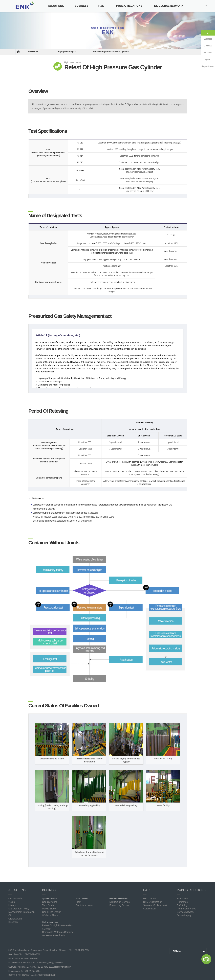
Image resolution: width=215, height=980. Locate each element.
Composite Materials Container (58, 932)
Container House (85, 905)
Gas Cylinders (50, 902)
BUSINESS (81, 6)
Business (208, 39)
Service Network (185, 912)
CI (10, 915)
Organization (15, 919)
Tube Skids (48, 905)
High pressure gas (67, 52)
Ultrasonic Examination (54, 935)
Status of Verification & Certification (155, 907)
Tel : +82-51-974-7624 (79, 950)
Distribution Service (120, 902)
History (12, 905)
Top (211, 973)
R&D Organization (153, 902)
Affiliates (177, 951)
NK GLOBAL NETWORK (169, 6)
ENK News (183, 899)
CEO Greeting (16, 899)
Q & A (208, 60)
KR (206, 6)
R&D (101, 6)
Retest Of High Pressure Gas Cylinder (111, 52)
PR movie (208, 53)
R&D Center (149, 899)
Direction (13, 922)
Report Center (208, 66)
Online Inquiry (184, 915)
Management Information (21, 912)
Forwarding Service (120, 905)
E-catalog (208, 46)
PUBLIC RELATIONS (129, 6)
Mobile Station (50, 909)
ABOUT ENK (56, 6)
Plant (78, 902)
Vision (12, 902)
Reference (182, 902)
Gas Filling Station (52, 912)
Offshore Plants (50, 915)
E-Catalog (182, 905)
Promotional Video (186, 909)
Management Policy (19, 909)
